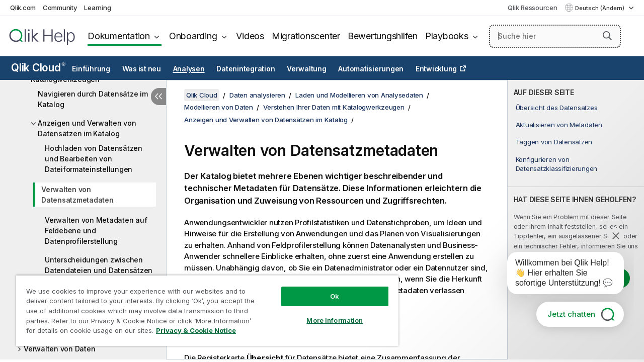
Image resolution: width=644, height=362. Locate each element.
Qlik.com (23, 8)
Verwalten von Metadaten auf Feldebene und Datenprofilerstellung (96, 231)
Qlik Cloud (38, 68)
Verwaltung (307, 69)
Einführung (91, 69)
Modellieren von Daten (219, 107)
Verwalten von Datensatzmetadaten (77, 195)
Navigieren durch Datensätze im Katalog (93, 99)
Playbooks (447, 36)
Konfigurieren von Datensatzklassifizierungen (557, 164)
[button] (607, 36)
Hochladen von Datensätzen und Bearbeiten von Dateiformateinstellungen (94, 159)
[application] (558, 275)
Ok (327, 289)
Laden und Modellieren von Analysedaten (359, 95)
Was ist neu (142, 69)
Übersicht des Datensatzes (557, 108)
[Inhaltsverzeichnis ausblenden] (158, 97)
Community (60, 8)
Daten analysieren (257, 95)
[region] (203, 307)
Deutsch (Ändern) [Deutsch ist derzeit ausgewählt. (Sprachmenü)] (600, 8)
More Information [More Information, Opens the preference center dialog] (327, 313)
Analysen (189, 69)
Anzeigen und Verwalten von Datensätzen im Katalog (87, 128)
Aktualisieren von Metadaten (559, 125)
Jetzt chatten (571, 314)
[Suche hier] (555, 36)
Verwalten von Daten (59, 349)
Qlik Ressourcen (532, 8)
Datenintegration (246, 69)
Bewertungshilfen (383, 36)
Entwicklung (436, 69)
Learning (97, 8)
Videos (250, 36)
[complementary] (576, 220)
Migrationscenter (306, 36)
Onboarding (193, 36)
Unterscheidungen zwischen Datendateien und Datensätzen (99, 265)
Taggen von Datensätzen (554, 142)
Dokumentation (119, 36)
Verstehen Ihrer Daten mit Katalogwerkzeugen (334, 107)
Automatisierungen (371, 69)
